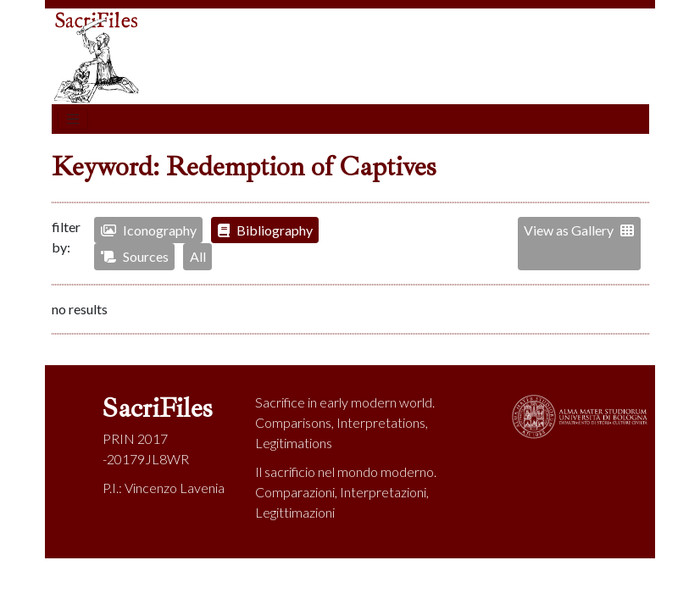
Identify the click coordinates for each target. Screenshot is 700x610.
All (198, 256)
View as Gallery (579, 230)
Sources (135, 256)
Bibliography (265, 230)
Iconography (149, 230)
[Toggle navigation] (73, 119)
